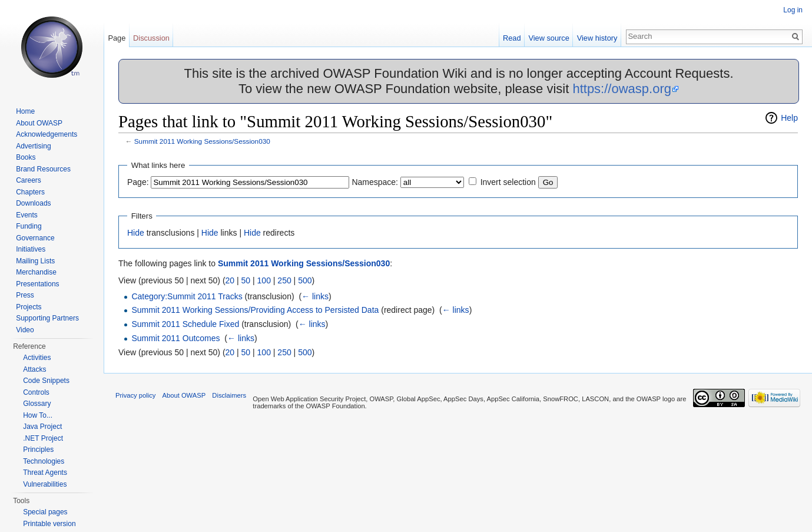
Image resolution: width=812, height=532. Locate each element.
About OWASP (39, 123)
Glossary (37, 404)
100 (264, 280)
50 (246, 280)
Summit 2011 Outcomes (175, 338)
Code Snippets (46, 381)
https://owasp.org (622, 89)
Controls (36, 392)
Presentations (37, 284)
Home (25, 111)
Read (512, 38)
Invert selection (508, 182)
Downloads (33, 203)
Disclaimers (229, 395)
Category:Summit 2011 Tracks (187, 296)
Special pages (45, 512)
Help (789, 118)
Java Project (42, 427)
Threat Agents (45, 472)
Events (27, 215)
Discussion (151, 38)
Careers (29, 180)
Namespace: (375, 182)
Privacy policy (135, 395)
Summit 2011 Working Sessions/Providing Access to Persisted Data (255, 310)
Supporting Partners (47, 318)
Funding (29, 226)
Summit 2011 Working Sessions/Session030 (202, 141)
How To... (38, 415)
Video (25, 330)
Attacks (34, 369)
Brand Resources (43, 169)
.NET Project (43, 438)
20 (230, 280)
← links (315, 296)
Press (25, 295)
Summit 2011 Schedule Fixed (185, 324)
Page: (138, 182)
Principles (38, 450)
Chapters (30, 192)
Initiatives (31, 249)
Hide (136, 233)
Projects (29, 307)
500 (305, 280)
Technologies (44, 461)
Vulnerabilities (45, 484)
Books (26, 157)
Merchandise (36, 272)
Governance (35, 238)
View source (548, 38)
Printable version (49, 524)
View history (597, 38)
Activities (37, 358)
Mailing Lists (35, 261)
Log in (793, 10)
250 (284, 280)
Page (117, 38)
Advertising (33, 146)
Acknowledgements (47, 134)
